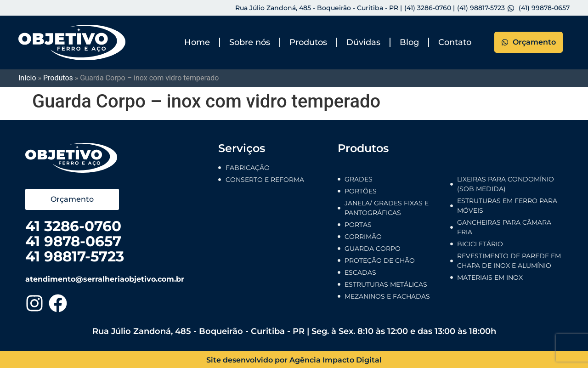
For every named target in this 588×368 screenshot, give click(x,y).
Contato (455, 42)
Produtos (308, 42)
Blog (409, 42)
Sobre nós (250, 42)
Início (27, 78)
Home (197, 42)
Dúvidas (363, 42)
